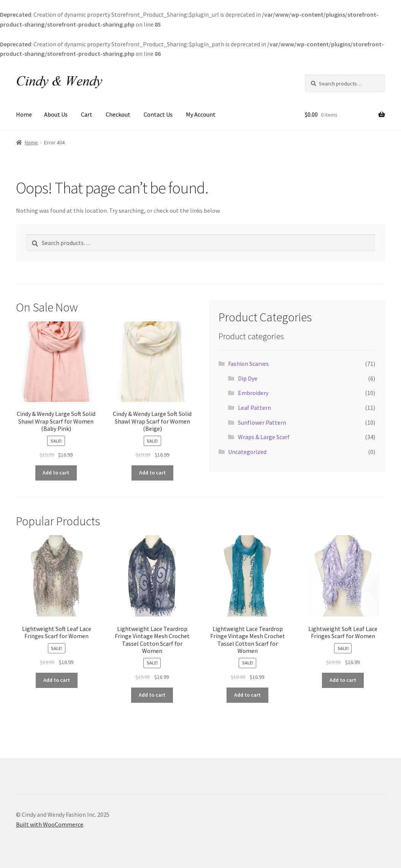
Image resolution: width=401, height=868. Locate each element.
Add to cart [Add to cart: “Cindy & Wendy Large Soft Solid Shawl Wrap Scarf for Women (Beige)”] (152, 473)
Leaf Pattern (254, 408)
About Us (56, 114)
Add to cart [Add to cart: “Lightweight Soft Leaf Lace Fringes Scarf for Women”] (57, 680)
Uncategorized (247, 452)
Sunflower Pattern (262, 422)
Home (24, 114)
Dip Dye (248, 378)
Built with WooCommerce (50, 824)
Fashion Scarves (248, 364)
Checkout (118, 114)
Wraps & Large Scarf (264, 437)
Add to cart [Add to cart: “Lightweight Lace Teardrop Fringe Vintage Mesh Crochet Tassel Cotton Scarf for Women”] (152, 695)
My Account (201, 114)
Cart (87, 114)
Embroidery (253, 393)
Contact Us (158, 114)
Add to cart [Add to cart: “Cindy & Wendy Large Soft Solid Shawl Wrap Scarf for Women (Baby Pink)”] (56, 473)
